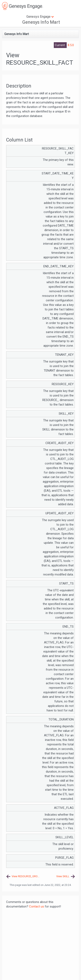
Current (60, 45)
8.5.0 (71, 45)
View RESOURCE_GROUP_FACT (26, 876)
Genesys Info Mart (41, 22)
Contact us (37, 906)
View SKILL (63, 876)
